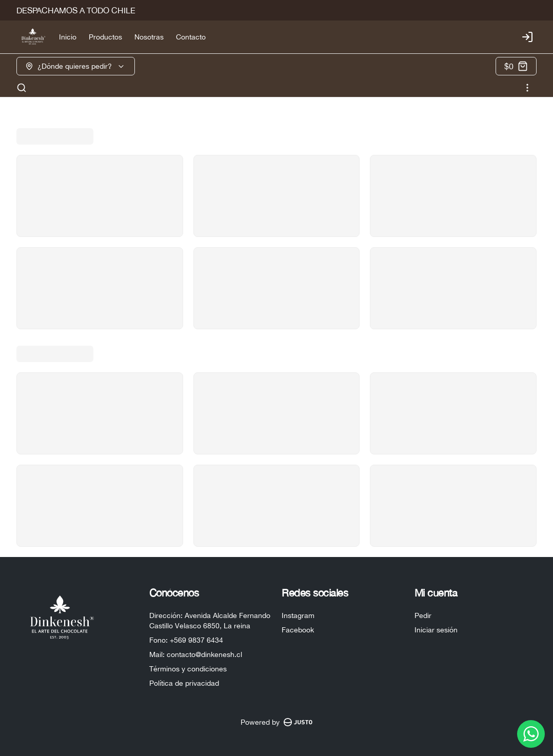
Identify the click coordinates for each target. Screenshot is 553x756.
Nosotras (149, 37)
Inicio (68, 37)
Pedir (423, 615)
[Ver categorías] (527, 88)
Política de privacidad (184, 683)
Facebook (298, 630)
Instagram (298, 615)
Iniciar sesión (436, 630)
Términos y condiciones (188, 669)
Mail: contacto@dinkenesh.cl (196, 654)
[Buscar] (22, 88)
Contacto (191, 37)
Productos (105, 37)
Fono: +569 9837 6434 (186, 640)
